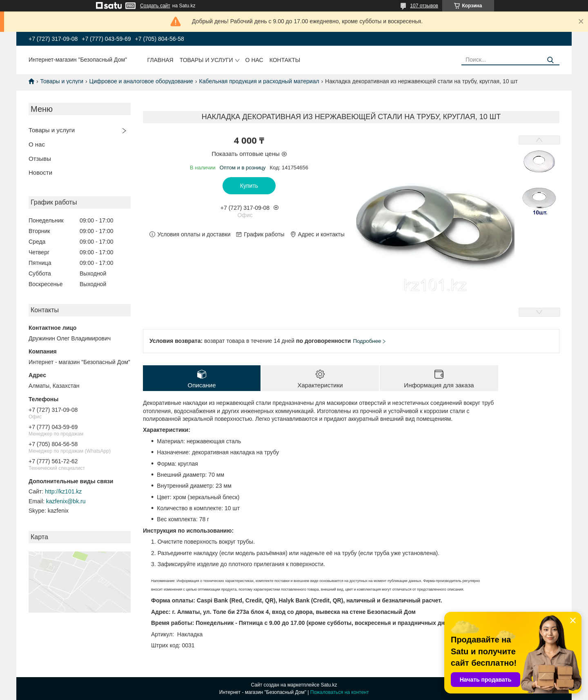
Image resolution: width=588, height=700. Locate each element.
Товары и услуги (206, 60)
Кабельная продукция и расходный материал (259, 81)
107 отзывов (424, 6)
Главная (160, 60)
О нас (254, 60)
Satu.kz (329, 685)
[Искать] (550, 60)
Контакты (285, 60)
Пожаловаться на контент (340, 692)
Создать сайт (155, 6)
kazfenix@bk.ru (66, 501)
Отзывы (40, 159)
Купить (249, 186)
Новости (40, 172)
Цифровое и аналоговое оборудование (141, 81)
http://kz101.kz (63, 491)
